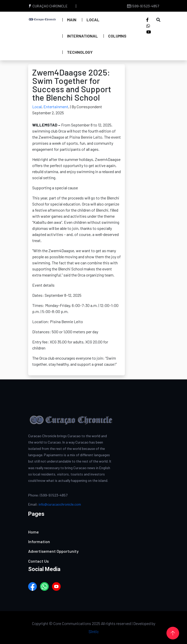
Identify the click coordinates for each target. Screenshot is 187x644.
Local (93, 20)
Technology (80, 52)
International (82, 36)
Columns (117, 36)
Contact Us (38, 561)
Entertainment (56, 107)
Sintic (94, 631)
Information (39, 541)
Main (72, 20)
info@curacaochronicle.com (60, 504)
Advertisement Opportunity (53, 551)
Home (33, 532)
